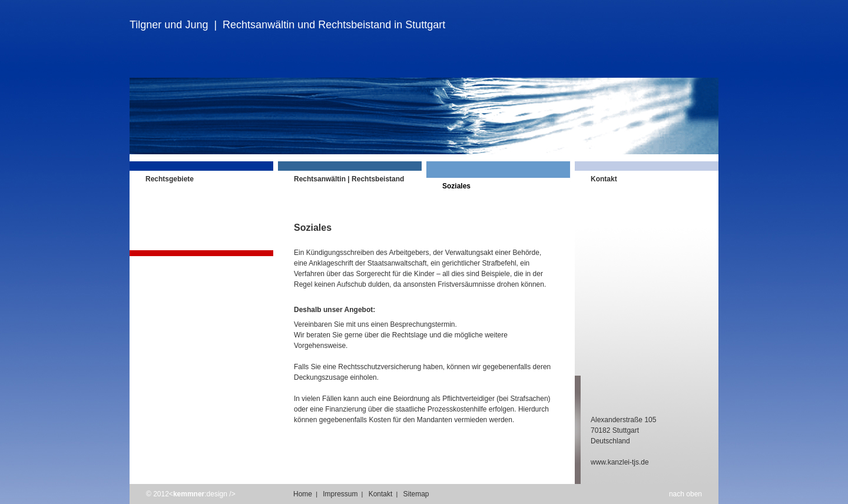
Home (303, 494)
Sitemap (416, 494)
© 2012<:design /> (191, 494)
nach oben (685, 494)
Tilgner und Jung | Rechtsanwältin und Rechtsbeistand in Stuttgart (287, 25)
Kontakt (381, 494)
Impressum (340, 494)
